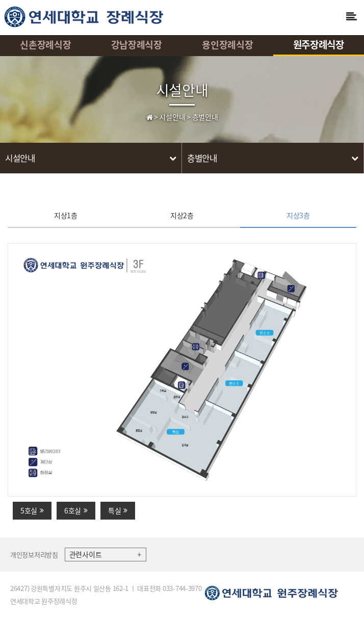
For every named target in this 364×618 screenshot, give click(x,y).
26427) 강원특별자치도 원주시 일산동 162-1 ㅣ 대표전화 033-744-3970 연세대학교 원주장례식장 (106, 595)
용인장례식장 (227, 45)
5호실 (32, 510)
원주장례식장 (319, 44)
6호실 (76, 510)
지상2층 (182, 215)
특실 (118, 510)
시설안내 (182, 89)
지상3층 (298, 215)
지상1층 (66, 215)
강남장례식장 (137, 45)
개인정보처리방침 (34, 555)
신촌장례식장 (45, 45)
